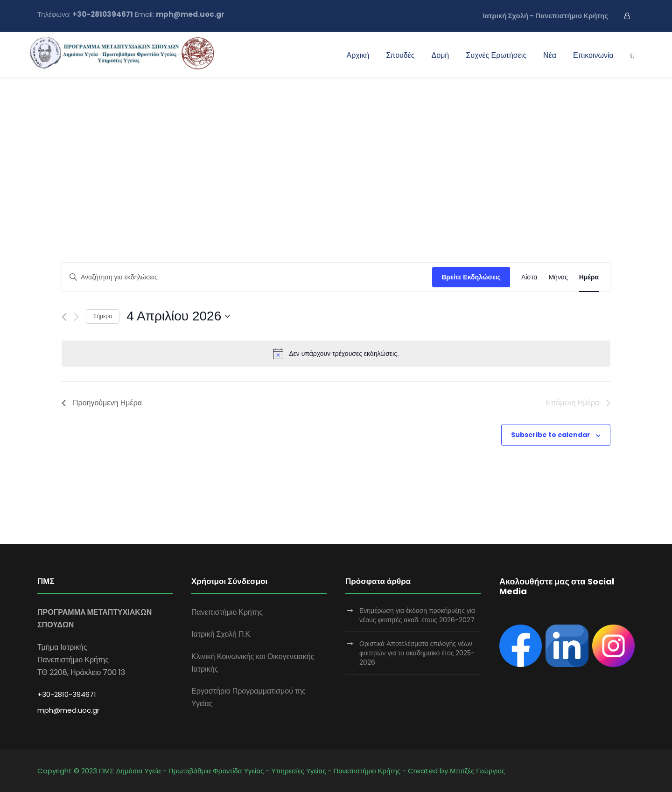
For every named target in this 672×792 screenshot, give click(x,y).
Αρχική (358, 55)
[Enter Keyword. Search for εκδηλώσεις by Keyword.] (247, 277)
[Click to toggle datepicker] (178, 316)
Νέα (550, 55)
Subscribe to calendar (551, 435)
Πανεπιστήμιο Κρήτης (227, 612)
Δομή (441, 55)
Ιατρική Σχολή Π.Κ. (221, 634)
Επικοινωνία (593, 55)
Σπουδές (400, 55)
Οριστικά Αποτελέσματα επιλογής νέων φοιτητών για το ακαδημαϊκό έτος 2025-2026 (417, 653)
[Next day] (76, 317)
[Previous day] (64, 317)
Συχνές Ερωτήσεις (496, 55)
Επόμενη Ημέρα (578, 403)
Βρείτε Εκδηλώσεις (471, 277)
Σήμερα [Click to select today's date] (103, 316)
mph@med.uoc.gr (68, 710)
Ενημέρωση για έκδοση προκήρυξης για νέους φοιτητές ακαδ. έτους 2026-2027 (417, 615)
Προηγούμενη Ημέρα (102, 403)
